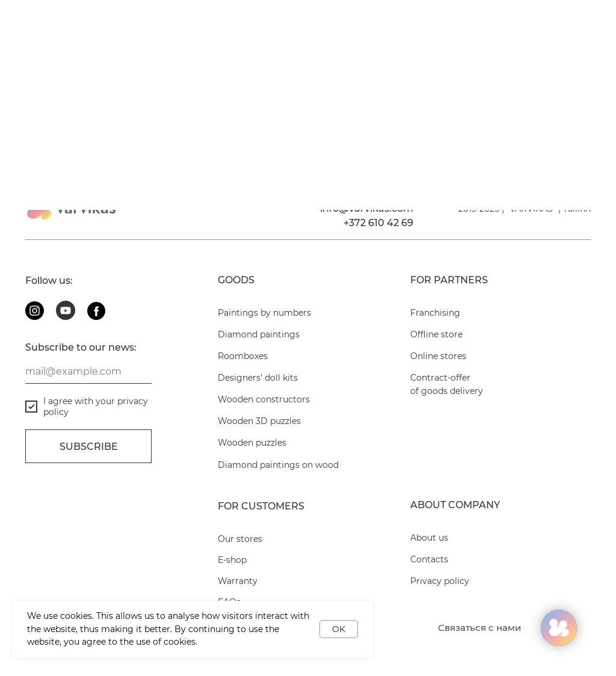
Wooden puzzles (252, 443)
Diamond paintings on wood (278, 465)
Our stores (240, 539)
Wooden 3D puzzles (259, 421)
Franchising (435, 313)
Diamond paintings (259, 334)
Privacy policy (440, 581)
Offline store (436, 334)
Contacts (429, 559)
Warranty (238, 581)
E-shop (232, 560)
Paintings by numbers (264, 313)
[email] (88, 372)
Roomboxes (243, 356)
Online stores (438, 356)
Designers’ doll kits (258, 378)
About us (429, 538)
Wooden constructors (264, 399)
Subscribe (89, 447)
